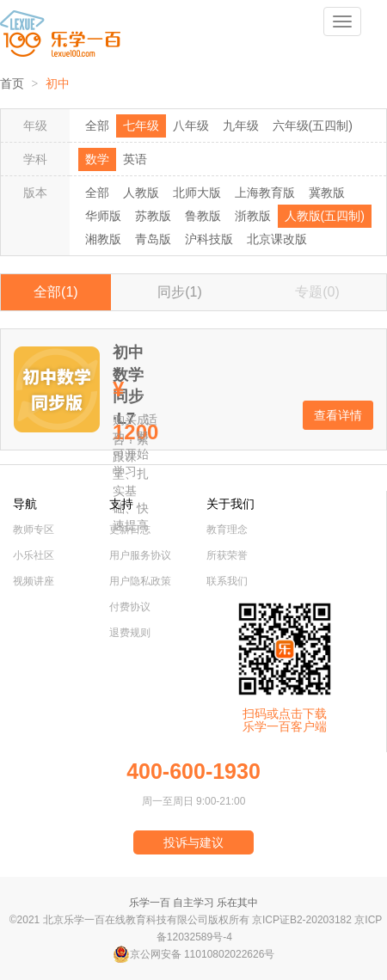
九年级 (241, 126)
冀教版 (327, 193)
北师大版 (197, 193)
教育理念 (227, 530)
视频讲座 (34, 581)
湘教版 (103, 239)
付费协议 (130, 607)
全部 (97, 126)
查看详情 (338, 415)
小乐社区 (34, 555)
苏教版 (153, 216)
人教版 (141, 193)
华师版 (103, 216)
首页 (12, 84)
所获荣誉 (227, 555)
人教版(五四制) (325, 216)
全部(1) (56, 292)
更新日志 (130, 530)
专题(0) (317, 292)
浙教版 (253, 216)
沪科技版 (209, 239)
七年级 (141, 126)
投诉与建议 (193, 842)
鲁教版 (203, 216)
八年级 (191, 126)
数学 (97, 159)
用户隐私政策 (140, 581)
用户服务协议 (140, 555)
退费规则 (130, 633)
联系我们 (227, 581)
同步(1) (180, 292)
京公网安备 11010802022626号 (194, 954)
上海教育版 (265, 193)
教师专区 (34, 530)
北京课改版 (277, 239)
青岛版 (153, 239)
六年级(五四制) (313, 126)
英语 (135, 159)
